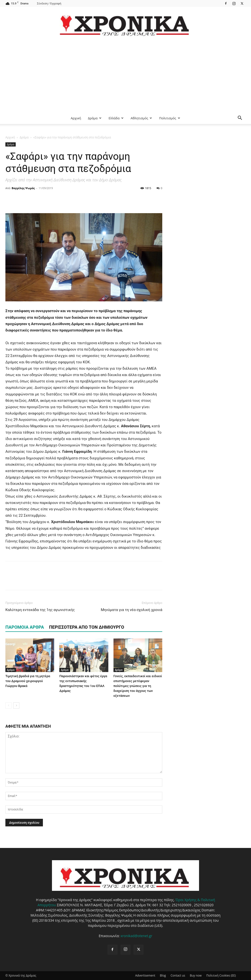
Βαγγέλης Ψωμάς (23, 188)
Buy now (196, 975)
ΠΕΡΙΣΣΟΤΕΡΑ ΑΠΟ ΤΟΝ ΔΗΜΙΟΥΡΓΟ (87, 627)
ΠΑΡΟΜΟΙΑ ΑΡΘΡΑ (25, 627)
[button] (240, 118)
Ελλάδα (116, 118)
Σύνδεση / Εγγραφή (49, 3)
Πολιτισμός (169, 118)
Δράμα (95, 118)
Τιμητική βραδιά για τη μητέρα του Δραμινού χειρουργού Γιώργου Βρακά (28, 681)
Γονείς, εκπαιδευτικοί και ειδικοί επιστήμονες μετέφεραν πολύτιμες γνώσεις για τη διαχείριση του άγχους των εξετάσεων (138, 686)
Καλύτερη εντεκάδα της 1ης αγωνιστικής (40, 610)
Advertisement (145, 975)
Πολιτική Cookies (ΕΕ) (221, 975)
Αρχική (76, 118)
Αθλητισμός (141, 118)
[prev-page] (8, 705)
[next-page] (16, 705)
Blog (163, 975)
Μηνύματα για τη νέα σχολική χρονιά (132, 610)
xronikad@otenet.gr (137, 936)
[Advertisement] (125, 75)
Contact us (178, 975)
